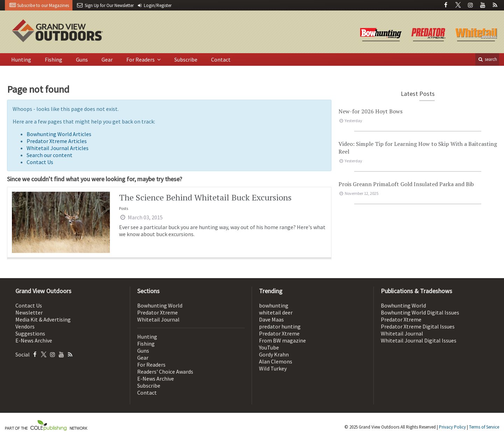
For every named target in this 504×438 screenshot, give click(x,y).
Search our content (50, 155)
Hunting (21, 59)
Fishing (54, 59)
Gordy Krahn (274, 354)
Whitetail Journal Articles (58, 148)
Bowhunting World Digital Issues (420, 312)
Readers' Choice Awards (165, 372)
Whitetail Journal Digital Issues (419, 340)
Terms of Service (484, 427)
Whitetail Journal (158, 319)
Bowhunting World (160, 305)
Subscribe (186, 59)
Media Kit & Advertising (43, 319)
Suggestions (30, 333)
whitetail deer (276, 312)
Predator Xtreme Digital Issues (418, 326)
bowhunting (274, 305)
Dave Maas (271, 319)
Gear (107, 59)
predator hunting (280, 326)
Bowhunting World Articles (59, 134)
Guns (82, 59)
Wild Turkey (273, 368)
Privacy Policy (452, 427)
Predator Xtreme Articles (57, 141)
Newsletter (29, 312)
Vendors (25, 326)
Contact (221, 59)
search (487, 59)
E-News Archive (34, 340)
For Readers (141, 59)
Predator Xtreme (157, 312)
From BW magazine (282, 340)
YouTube (269, 347)
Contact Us (40, 162)
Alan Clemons (276, 361)
